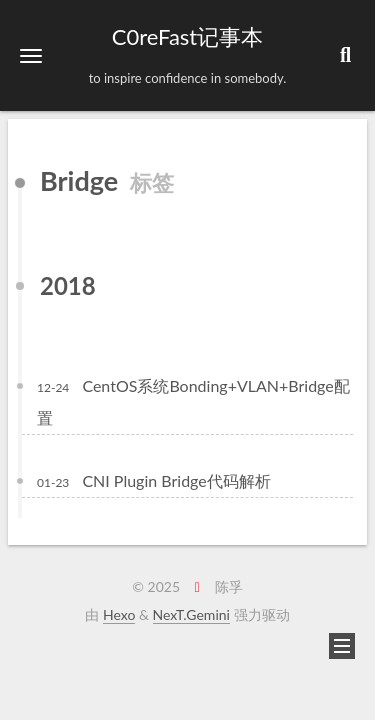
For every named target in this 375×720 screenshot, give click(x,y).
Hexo (119, 614)
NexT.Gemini (191, 614)
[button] (31, 55)
